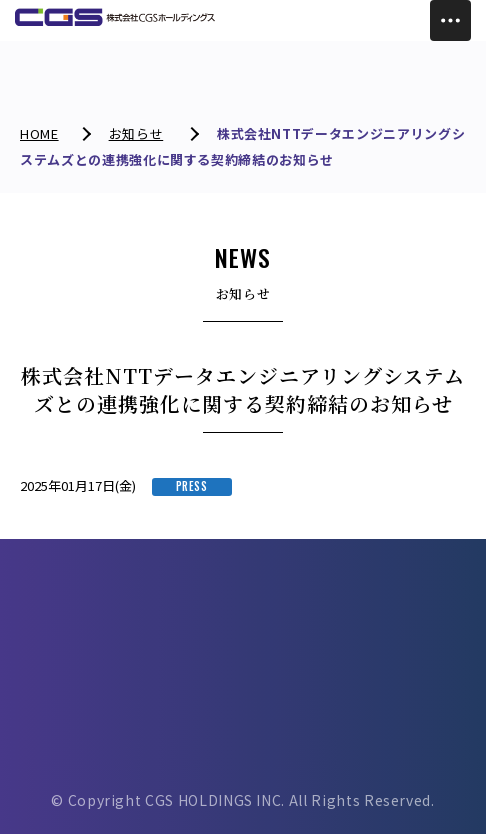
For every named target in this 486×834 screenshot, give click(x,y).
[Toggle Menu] (450, 20)
